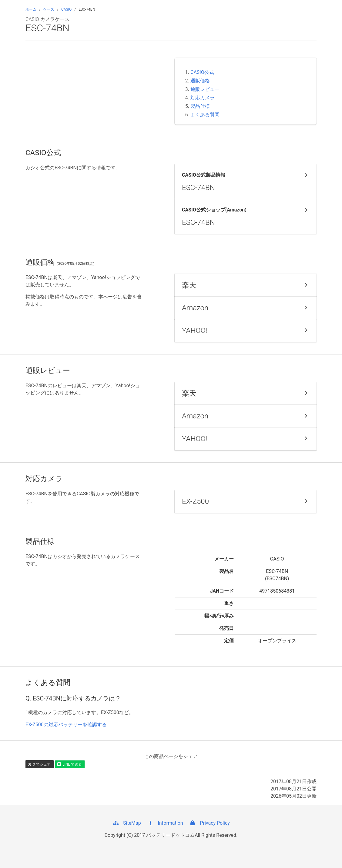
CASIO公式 (202, 72)
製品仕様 (200, 106)
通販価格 (200, 81)
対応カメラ (203, 98)
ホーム (31, 9)
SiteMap (127, 823)
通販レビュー (205, 89)
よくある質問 (205, 115)
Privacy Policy (209, 823)
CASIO (66, 9)
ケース (49, 9)
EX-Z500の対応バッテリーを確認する (66, 725)
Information (165, 823)
